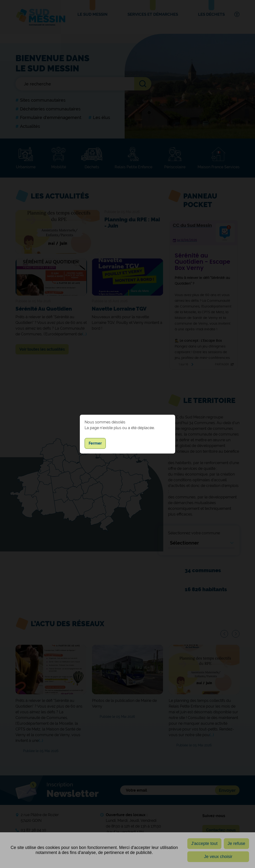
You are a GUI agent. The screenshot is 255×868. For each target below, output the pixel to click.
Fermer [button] (95, 443)
